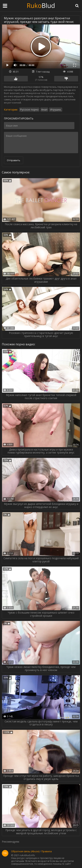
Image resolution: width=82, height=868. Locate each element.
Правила (47, 851)
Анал (44, 110)
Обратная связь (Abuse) (25, 851)
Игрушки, (56, 110)
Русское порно (29, 110)
